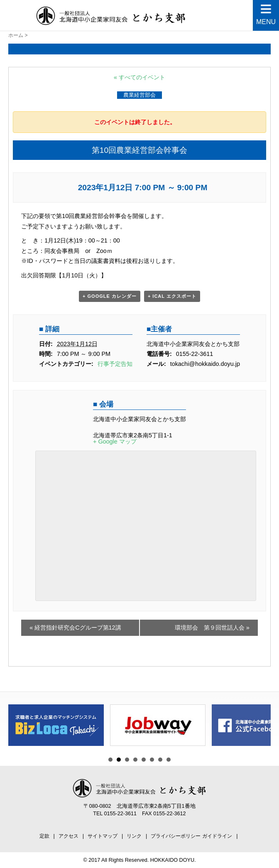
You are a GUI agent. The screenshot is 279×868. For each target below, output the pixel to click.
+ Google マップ (115, 441)
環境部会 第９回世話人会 (212, 628)
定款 (44, 836)
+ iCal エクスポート (172, 296)
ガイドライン (217, 836)
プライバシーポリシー (176, 836)
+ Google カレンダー (110, 296)
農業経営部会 (139, 95)
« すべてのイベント (139, 77)
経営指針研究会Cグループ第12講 (75, 628)
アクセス (69, 836)
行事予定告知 (115, 364)
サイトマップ (103, 836)
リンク (134, 836)
